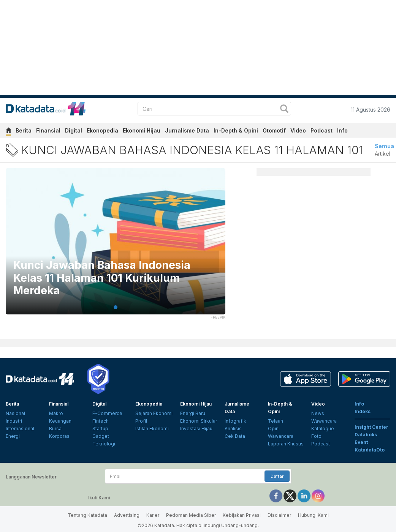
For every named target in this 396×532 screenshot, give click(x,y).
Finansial (48, 130)
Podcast (322, 130)
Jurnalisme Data (187, 130)
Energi (13, 436)
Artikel (383, 154)
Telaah (276, 421)
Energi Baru (193, 413)
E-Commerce (107, 413)
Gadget (101, 436)
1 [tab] (116, 307)
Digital (74, 130)
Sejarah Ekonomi (154, 413)
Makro (56, 413)
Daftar (277, 476)
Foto (316, 436)
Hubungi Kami (313, 515)
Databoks (366, 435)
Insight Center (371, 427)
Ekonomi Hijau (142, 130)
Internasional (20, 429)
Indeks (363, 411)
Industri (14, 421)
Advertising (127, 515)
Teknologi (104, 444)
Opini (274, 429)
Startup (100, 429)
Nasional (15, 413)
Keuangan (60, 421)
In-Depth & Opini (236, 130)
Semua (384, 146)
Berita (24, 130)
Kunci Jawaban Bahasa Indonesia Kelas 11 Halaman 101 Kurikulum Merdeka (102, 278)
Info (342, 130)
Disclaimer (279, 515)
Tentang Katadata (87, 515)
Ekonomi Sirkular (199, 421)
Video (298, 130)
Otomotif (274, 130)
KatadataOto (370, 450)
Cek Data (235, 436)
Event (361, 442)
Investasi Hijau (196, 429)
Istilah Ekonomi (152, 429)
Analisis (233, 429)
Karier (153, 515)
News (318, 413)
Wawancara (281, 436)
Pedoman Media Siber (191, 515)
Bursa (55, 429)
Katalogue (323, 429)
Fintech (101, 421)
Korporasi (60, 436)
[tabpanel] (116, 246)
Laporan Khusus (286, 444)
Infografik (235, 421)
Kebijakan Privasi (242, 515)
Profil (141, 421)
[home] (8, 132)
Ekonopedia (102, 130)
